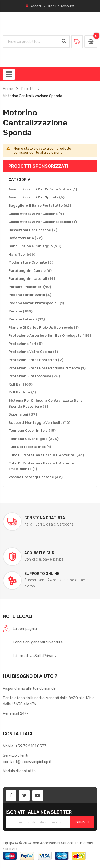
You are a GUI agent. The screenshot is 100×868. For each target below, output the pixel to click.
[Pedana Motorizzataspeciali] (36, 303)
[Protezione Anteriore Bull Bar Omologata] (50, 336)
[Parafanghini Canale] (30, 271)
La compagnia (25, 629)
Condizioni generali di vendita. (38, 642)
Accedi (36, 6)
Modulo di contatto (19, 771)
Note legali (18, 616)
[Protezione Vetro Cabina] (33, 352)
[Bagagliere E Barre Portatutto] (40, 206)
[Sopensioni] (23, 414)
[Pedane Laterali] (27, 319)
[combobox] (31, 41)
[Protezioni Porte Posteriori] (36, 360)
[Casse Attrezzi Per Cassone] (36, 214)
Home (8, 89)
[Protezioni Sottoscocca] (34, 376)
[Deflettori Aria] (26, 238)
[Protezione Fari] (26, 344)
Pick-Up (28, 89)
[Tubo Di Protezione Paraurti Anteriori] (46, 455)
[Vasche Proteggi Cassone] (36, 477)
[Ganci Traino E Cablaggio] (35, 246)
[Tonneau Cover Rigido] (34, 439)
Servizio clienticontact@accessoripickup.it (27, 758)
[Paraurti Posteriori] (30, 287)
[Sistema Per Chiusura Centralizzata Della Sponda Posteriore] (50, 403)
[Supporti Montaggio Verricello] (39, 423)
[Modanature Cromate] (31, 262)
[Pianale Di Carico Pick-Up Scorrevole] (44, 328)
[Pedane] (21, 311)
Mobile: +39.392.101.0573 (25, 746)
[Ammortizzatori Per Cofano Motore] (43, 189)
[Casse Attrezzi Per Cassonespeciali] (43, 222)
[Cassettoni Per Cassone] (33, 230)
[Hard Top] (22, 255)
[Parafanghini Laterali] (32, 279)
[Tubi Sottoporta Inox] (30, 447)
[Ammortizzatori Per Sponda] (37, 197)
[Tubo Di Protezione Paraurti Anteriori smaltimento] (50, 466)
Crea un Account (61, 6)
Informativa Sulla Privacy (35, 656)
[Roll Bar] (21, 384)
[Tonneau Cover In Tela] (32, 431)
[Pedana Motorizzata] (30, 295)
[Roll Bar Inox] (22, 392)
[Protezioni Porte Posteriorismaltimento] (47, 368)
